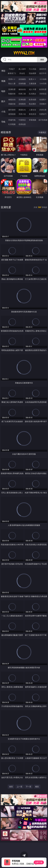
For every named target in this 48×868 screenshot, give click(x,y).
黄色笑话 (33, 114)
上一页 (20, 787)
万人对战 (33, 69)
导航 (3, 122)
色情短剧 (22, 124)
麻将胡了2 (12, 73)
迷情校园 (12, 114)
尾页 (37, 787)
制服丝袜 (12, 94)
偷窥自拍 (12, 100)
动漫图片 (43, 100)
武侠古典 (43, 110)
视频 (3, 81)
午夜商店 (22, 120)
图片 (3, 101)
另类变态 (43, 94)
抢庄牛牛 (43, 73)
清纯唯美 (22, 104)
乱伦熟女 (33, 94)
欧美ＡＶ (33, 79)
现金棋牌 (33, 73)
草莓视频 (33, 120)
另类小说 (22, 114)
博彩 (3, 71)
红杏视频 (12, 124)
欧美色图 (33, 100)
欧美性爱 (43, 89)
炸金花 (22, 73)
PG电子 (12, 69)
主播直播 (33, 83)
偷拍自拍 (22, 89)
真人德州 (22, 69)
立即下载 (39, 862)
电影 (3, 91)
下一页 (29, 787)
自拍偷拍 (22, 79)
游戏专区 (43, 69)
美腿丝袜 (12, 104)
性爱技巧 (43, 114)
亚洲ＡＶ (12, 79)
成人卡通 (33, 89)
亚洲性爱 (12, 89)
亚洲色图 (22, 100)
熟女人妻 (12, 83)
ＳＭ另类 (43, 83)
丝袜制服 (22, 83)
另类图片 (43, 104)
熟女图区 (33, 104)
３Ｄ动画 (43, 79)
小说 (3, 112)
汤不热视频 (43, 120)
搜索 (42, 60)
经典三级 (22, 94)
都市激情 (12, 110)
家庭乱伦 (22, 110)
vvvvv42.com (24, 53)
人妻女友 (33, 110)
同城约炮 (12, 120)
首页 (11, 787)
